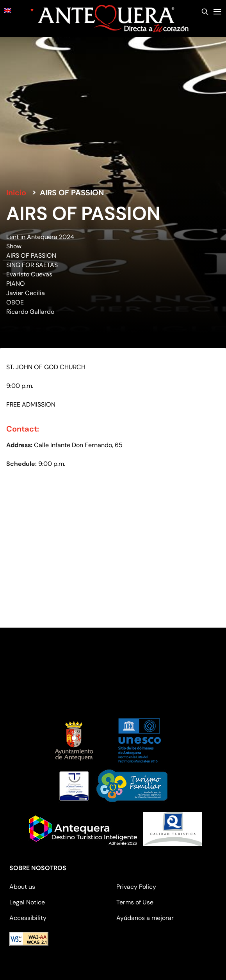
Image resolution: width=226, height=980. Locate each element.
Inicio (16, 193)
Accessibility (28, 918)
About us (22, 887)
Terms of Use (135, 902)
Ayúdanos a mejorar (145, 918)
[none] (19, 10)
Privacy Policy (136, 887)
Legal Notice (27, 902)
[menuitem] (19, 10)
